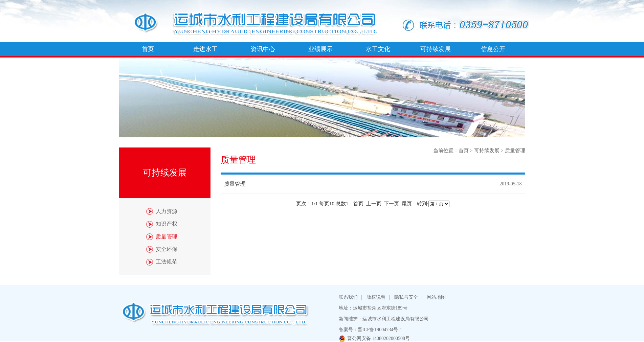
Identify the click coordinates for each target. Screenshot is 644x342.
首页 (148, 49)
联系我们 (348, 297)
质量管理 (515, 151)
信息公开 (493, 49)
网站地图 (436, 297)
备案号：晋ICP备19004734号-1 (370, 330)
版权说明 (376, 297)
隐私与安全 (406, 297)
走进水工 (205, 49)
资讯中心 (263, 49)
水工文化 (378, 49)
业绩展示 (320, 49)
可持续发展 (436, 49)
